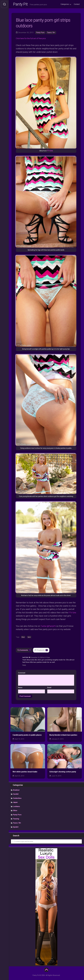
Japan (15, 802)
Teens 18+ (51, 33)
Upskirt (16, 827)
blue (23, 637)
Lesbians (16, 806)
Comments (24, 650)
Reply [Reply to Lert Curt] (24, 665)
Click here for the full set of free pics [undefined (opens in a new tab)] (32, 39)
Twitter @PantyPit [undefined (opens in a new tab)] (49, 626)
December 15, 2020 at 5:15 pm (40, 657)
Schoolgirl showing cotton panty (63, 772)
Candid (16, 794)
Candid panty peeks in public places (27, 735)
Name (20, 688)
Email (49, 688)
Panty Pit (21, 4)
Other (15, 811)
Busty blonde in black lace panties (63, 735)
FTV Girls (50, 151)
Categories (65, 4)
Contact (77, 4)
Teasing (16, 819)
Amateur (16, 790)
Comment (22, 673)
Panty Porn (40, 33)
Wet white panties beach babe (25, 772)
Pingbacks (42, 650)
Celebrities (17, 798)
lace (29, 637)
